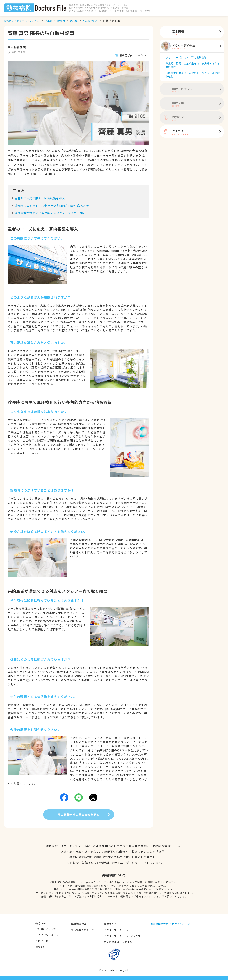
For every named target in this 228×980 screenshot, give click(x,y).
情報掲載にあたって (83, 930)
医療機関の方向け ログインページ (170, 924)
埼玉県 (49, 21)
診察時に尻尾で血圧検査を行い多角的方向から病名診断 (52, 206)
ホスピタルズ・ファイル (118, 942)
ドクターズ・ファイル (117, 930)
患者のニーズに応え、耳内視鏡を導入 (40, 198)
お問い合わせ (43, 941)
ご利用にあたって (46, 929)
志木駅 (74, 21)
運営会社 (40, 947)
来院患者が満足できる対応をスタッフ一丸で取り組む (50, 213)
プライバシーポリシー (48, 935)
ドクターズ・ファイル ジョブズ (122, 936)
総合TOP (41, 923)
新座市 (61, 21)
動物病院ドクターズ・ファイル (22, 21)
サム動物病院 (91, 21)
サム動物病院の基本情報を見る (79, 815)
